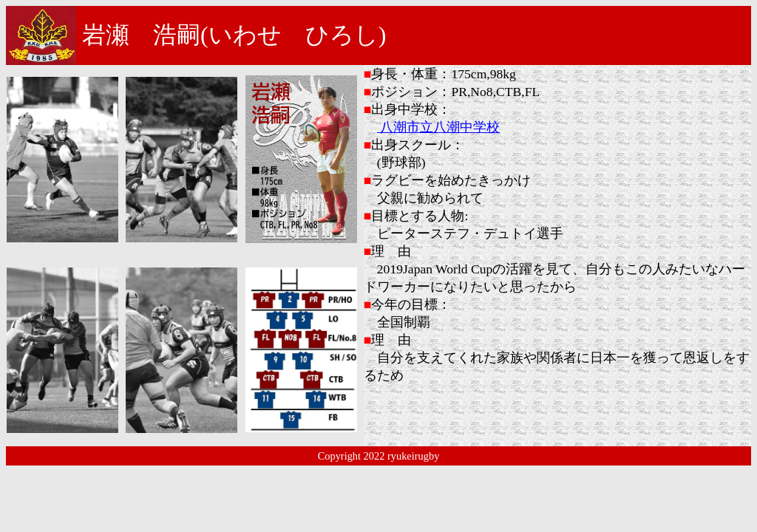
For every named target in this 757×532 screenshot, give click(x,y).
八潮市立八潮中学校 (438, 127)
